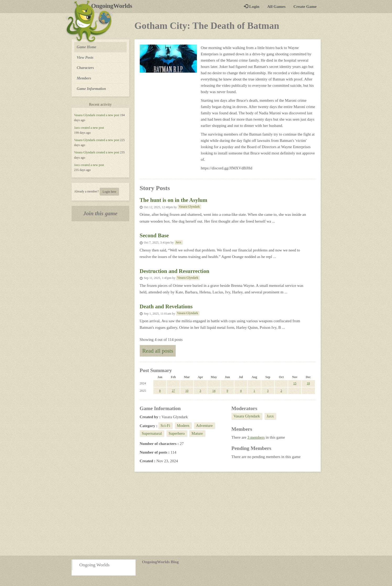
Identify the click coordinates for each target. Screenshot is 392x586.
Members (84, 78)
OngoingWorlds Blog (160, 562)
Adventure (204, 426)
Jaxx (77, 128)
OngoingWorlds (114, 6)
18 (308, 383)
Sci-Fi (165, 426)
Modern (183, 426)
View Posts (85, 57)
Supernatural (152, 433)
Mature (197, 433)
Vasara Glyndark (85, 115)
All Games (276, 6)
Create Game (305, 6)
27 (173, 391)
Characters (85, 67)
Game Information (92, 89)
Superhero (177, 433)
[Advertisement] (196, 514)
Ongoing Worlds (95, 565)
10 (187, 391)
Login (252, 6)
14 (214, 391)
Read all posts (158, 351)
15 (295, 383)
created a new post (108, 115)
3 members (256, 437)
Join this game (100, 213)
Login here (109, 192)
